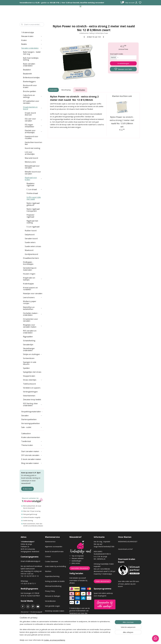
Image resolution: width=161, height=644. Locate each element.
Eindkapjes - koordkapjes (28, 263)
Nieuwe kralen (32, 36)
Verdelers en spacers (32, 388)
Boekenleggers (29, 81)
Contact (48, 556)
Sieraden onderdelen (32, 48)
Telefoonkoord (29, 384)
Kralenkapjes (28, 284)
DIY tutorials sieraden (32, 455)
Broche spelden (29, 91)
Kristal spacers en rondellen (30, 289)
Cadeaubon (26, 433)
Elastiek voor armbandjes (34, 131)
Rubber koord (31, 231)
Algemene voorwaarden (54, 547)
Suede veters (30, 242)
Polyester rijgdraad (30, 216)
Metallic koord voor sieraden (33, 173)
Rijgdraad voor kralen (34, 179)
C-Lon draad (34, 189)
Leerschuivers (33, 297)
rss (93, 640)
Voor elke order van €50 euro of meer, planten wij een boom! (129, 584)
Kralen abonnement (103, 581)
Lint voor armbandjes (30, 153)
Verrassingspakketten (30, 423)
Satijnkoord (30, 235)
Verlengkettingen (30, 392)
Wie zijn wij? (98, 544)
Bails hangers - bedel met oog (32, 53)
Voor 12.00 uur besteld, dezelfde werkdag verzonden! (83, 3)
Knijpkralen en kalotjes (33, 279)
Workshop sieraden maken (55, 611)
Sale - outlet (32, 427)
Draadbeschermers (31, 258)
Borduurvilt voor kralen (30, 86)
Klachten (48, 571)
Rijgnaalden (28, 337)
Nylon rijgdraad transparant (33, 210)
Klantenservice (50, 542)
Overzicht (53, 90)
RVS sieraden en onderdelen (30, 332)
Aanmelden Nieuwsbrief (80, 568)
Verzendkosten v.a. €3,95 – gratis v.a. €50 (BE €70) (39, 3)
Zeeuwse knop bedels (32, 400)
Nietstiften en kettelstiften (33, 308)
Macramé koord (31, 158)
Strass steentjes (33, 380)
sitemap (88, 640)
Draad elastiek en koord (33, 108)
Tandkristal (32, 441)
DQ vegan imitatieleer (34, 126)
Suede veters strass (33, 246)
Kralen (32, 40)
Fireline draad (32, 193)
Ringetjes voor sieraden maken (33, 326)
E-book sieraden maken (31, 459)
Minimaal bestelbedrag (53, 586)
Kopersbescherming (52, 576)
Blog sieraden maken (32, 463)
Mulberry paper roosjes (30, 302)
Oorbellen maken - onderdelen (33, 314)
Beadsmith (27, 74)
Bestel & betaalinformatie (54, 552)
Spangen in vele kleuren (30, 363)
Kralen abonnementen (31, 437)
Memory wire (30, 162)
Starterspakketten (29, 419)
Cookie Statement (52, 561)
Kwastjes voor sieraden (33, 293)
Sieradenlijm (28, 345)
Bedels (32, 44)
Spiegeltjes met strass (32, 372)
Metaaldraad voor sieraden (32, 167)
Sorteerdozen (29, 358)
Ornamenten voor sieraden (30, 320)
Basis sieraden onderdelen (29, 65)
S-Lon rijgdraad (33, 227)
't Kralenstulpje (28, 32)
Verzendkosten (50, 601)
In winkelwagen (123, 63)
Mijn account (131, 3)
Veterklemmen (29, 396)
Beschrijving (66, 90)
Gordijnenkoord (31, 254)
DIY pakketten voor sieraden (31, 102)
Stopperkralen (29, 376)
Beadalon (27, 70)
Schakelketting (29, 341)
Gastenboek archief (125, 549)
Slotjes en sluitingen (33, 354)
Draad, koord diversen (30, 114)
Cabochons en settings (33, 96)
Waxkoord (29, 250)
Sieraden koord (31, 239)
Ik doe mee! (27, 489)
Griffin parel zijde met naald (34, 198)
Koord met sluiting (32, 148)
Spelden (26, 368)
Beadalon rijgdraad (30, 184)
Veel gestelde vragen (52, 606)
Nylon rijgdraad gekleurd (33, 204)
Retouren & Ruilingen (53, 596)
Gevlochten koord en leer (33, 143)
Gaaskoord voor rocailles (31, 137)
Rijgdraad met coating (32, 222)
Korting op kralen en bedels (55, 581)
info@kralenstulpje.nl (33, 561)
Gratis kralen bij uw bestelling (55, 566)
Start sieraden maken (32, 451)
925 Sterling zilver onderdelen (33, 404)
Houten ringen (29, 274)
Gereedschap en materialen (30, 269)
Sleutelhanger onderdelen (29, 349)
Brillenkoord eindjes (31, 78)
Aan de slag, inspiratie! (102, 542)
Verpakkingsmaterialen (32, 412)
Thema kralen (32, 445)
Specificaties (80, 90)
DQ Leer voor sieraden (34, 120)
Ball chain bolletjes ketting (31, 59)
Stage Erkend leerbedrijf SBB (104, 547)
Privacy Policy (50, 591)
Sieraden (32, 416)
